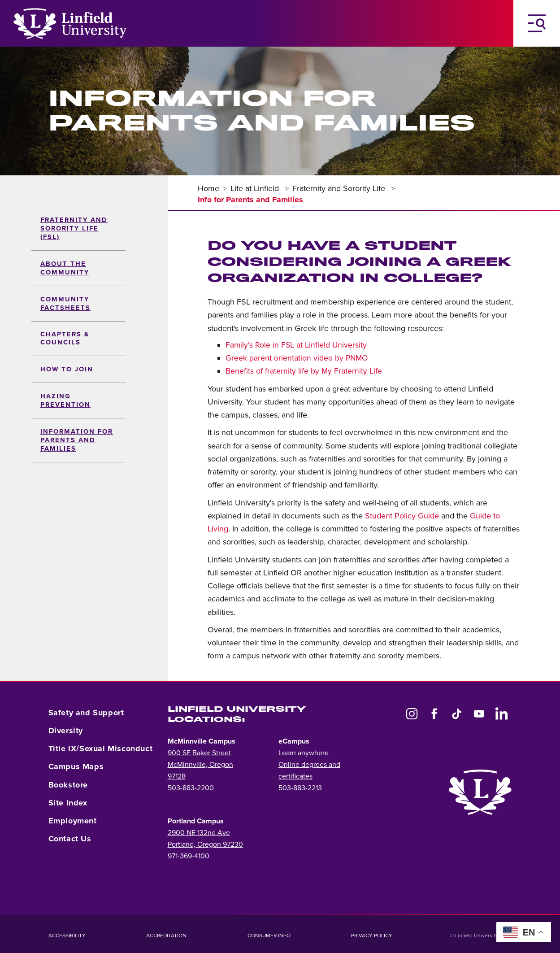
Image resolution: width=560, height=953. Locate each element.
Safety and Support (86, 713)
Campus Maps (76, 766)
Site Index (68, 803)
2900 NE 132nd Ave (199, 833)
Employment (73, 821)
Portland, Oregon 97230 (205, 844)
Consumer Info (269, 936)
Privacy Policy (372, 936)
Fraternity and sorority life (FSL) (74, 228)
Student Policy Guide (402, 516)
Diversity (66, 731)
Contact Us (70, 839)
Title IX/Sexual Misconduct (101, 748)
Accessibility (67, 936)
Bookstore (68, 785)
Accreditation (166, 936)
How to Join (67, 369)
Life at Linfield (256, 188)
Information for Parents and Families (77, 440)
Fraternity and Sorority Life (340, 188)
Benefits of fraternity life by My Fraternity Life (304, 371)
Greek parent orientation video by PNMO (297, 358)
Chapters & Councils (65, 338)
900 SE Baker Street (199, 753)
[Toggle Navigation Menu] (537, 23)
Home (208, 188)
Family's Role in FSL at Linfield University (296, 345)
